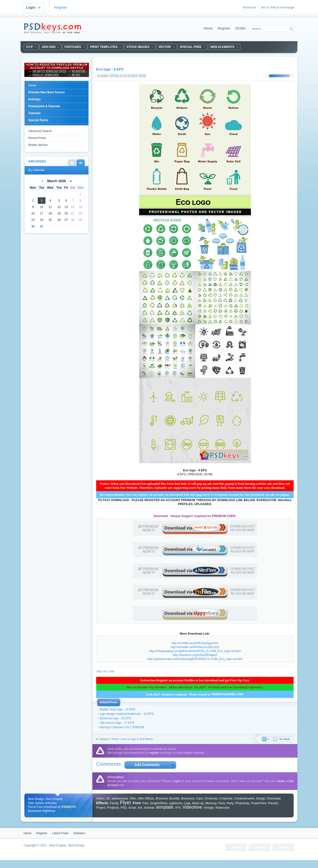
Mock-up (198, 803)
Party (230, 803)
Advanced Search (40, 131)
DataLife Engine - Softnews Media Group (52, 28)
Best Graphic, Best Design (67, 845)
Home (208, 28)
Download (274, 799)
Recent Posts (37, 138)
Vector (115, 739)
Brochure (162, 799)
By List (72, 163)
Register (61, 8)
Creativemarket (244, 799)
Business (188, 798)
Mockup (211, 803)
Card (199, 799)
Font (137, 803)
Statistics (79, 833)
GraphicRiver (159, 803)
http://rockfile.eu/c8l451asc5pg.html (195, 643)
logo (112, 671)
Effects (102, 803)
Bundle (175, 798)
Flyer (126, 802)
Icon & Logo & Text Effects (137, 739)
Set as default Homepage (278, 7)
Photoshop (242, 803)
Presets (273, 803)
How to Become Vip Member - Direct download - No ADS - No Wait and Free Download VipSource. (195, 687)
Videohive (192, 807)
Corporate (226, 799)
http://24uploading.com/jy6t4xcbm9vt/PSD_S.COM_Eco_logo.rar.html (195, 651)
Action (100, 799)
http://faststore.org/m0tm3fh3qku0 (195, 655)
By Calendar (81, 163)
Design (261, 799)
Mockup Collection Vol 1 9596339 (122, 727)
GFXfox (115, 76)
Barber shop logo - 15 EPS (118, 709)
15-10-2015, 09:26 (134, 76)
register (154, 753)
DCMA (240, 28)
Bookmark (249, 7)
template (165, 807)
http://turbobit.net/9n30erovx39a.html (195, 647)
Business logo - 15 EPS (116, 718)
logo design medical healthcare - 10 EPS (127, 714)
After (133, 798)
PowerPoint (258, 803)
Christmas (211, 799)
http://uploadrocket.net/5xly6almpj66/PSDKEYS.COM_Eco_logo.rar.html (195, 659)
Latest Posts (60, 833)
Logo (187, 803)
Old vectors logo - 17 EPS (117, 723)
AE (108, 799)
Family (114, 803)
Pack (222, 803)
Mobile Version (38, 145)
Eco (106, 671)
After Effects (146, 799)
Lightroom (176, 803)
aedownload (120, 799)
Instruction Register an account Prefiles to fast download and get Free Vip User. (195, 680)
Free (145, 803)
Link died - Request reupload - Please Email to (195, 694)
